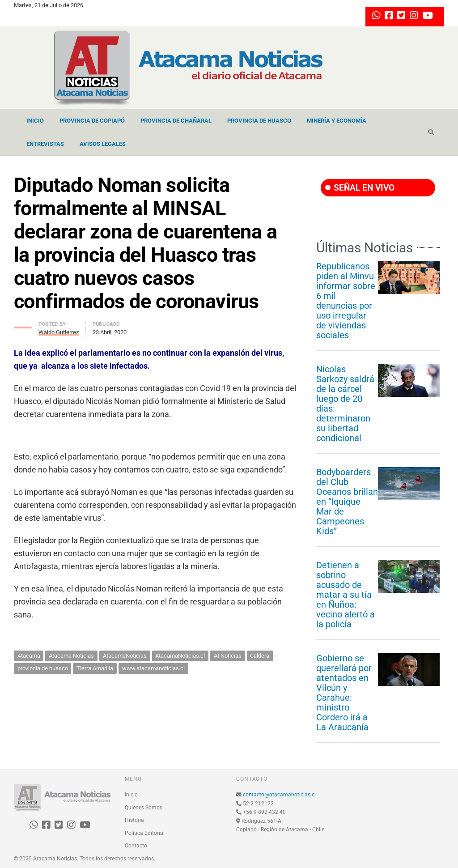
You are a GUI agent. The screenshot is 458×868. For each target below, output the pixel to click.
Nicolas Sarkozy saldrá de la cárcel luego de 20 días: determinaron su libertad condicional (345, 404)
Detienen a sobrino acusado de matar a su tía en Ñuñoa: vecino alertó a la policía (346, 595)
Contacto (136, 846)
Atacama (29, 656)
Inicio (35, 121)
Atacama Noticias (71, 656)
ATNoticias (228, 656)
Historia (134, 820)
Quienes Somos (144, 808)
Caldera (260, 656)
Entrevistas (45, 144)
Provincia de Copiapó (92, 121)
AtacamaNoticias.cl (180, 656)
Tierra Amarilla (95, 668)
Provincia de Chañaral (176, 121)
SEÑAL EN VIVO (360, 188)
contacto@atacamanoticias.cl (279, 795)
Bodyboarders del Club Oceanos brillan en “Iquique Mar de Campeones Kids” (347, 502)
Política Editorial (145, 833)
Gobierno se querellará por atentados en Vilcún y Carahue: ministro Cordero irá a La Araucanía (344, 693)
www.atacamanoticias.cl (153, 668)
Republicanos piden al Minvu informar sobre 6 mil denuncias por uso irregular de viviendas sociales (346, 301)
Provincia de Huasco (259, 121)
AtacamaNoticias (125, 656)
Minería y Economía (337, 121)
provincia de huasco (43, 668)
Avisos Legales (103, 144)
